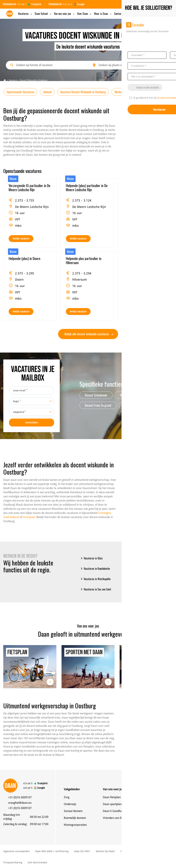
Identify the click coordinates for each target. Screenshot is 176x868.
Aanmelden (32, 423)
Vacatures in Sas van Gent (95, 589)
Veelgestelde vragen (154, 825)
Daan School (43, 14)
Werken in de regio (125, 92)
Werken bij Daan (154, 92)
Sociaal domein (73, 811)
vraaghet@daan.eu (20, 803)
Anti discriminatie (37, 862)
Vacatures (25, 14)
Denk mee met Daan (155, 804)
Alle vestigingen (152, 811)
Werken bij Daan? (105, 851)
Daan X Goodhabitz (115, 811)
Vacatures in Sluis (91, 558)
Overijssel (29, 517)
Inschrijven (162, 14)
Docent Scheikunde (96, 395)
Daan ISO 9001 (82, 851)
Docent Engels (128, 395)
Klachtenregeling (160, 851)
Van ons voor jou (64, 14)
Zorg (67, 797)
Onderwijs (70, 804)
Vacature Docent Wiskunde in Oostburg (83, 92)
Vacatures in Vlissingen (139, 558)
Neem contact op (152, 797)
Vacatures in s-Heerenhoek (140, 579)
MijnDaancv (144, 14)
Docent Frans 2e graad (98, 405)
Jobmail (47, 92)
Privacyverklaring (13, 862)
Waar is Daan (103, 14)
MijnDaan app (151, 818)
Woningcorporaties (75, 825)
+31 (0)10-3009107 (20, 797)
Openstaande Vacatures (20, 92)
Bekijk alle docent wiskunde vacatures (89, 334)
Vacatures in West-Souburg (141, 589)
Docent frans (157, 395)
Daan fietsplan (112, 797)
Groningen (104, 513)
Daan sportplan (112, 804)
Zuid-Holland (11, 517)
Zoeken (160, 65)
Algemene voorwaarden (16, 851)
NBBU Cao (126, 851)
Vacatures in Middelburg (139, 569)
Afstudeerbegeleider (136, 405)
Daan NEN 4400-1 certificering (52, 851)
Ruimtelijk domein (75, 818)
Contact (120, 14)
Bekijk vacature (21, 239)
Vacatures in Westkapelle (95, 579)
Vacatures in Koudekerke (95, 569)
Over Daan (85, 14)
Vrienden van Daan (115, 818)
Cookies (142, 851)
